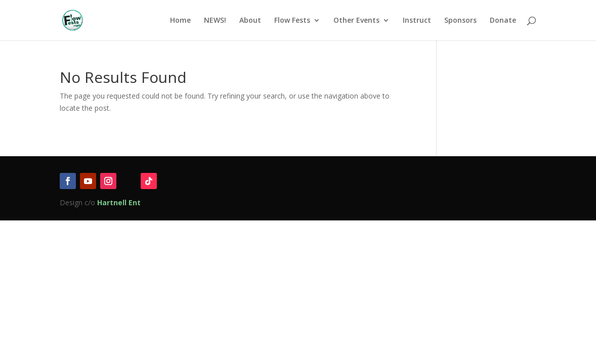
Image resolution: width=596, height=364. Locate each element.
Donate (503, 21)
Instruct (417, 21)
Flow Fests (292, 21)
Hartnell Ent (119, 202)
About (250, 21)
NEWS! (215, 21)
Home (180, 21)
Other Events (356, 21)
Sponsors (460, 21)
